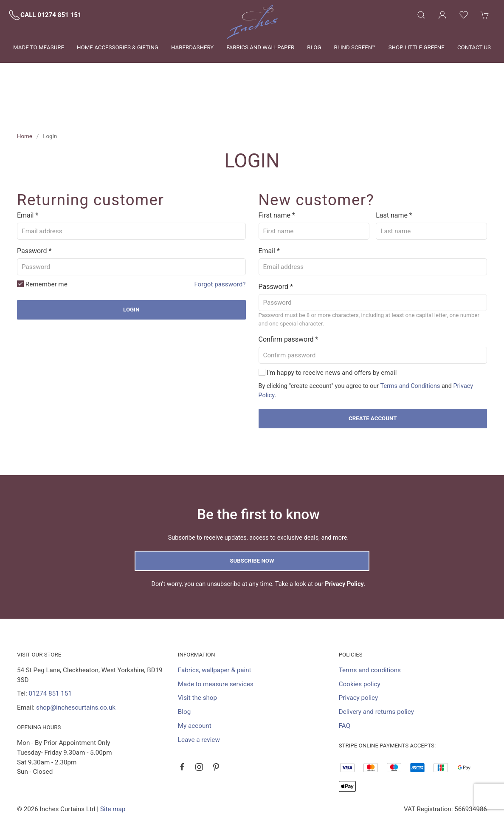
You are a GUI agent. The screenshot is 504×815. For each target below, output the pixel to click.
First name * (277, 177)
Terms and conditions (370, 631)
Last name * (394, 177)
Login (131, 271)
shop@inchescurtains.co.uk (76, 669)
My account (195, 687)
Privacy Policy (344, 545)
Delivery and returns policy (376, 673)
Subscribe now (252, 522)
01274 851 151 (50, 655)
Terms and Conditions (410, 347)
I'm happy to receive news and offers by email (331, 334)
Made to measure (39, 47)
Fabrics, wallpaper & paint (215, 631)
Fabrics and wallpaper (260, 47)
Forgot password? (220, 246)
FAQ (345, 687)
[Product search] (421, 15)
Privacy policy (359, 659)
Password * (34, 212)
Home (25, 98)
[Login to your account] (442, 15)
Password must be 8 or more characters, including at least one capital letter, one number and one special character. (369, 281)
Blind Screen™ (355, 47)
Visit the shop (197, 659)
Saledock (101, 780)
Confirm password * (289, 301)
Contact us (474, 47)
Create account (373, 380)
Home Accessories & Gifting (118, 47)
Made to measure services (216, 645)
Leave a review (199, 701)
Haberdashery (192, 47)
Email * (28, 177)
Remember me (42, 246)
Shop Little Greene (417, 47)
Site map (113, 770)
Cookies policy (360, 645)
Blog (314, 47)
